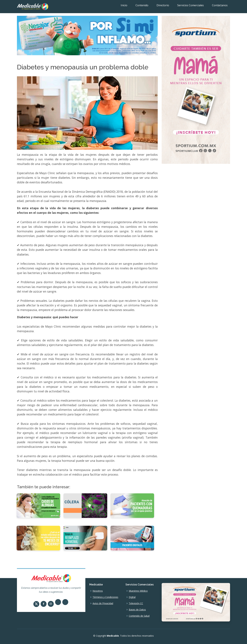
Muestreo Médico (138, 591)
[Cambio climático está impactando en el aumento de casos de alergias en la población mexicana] (38, 505)
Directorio (163, 5)
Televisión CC (136, 603)
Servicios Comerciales (191, 5)
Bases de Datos (137, 610)
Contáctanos (220, 5)
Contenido (142, 5)
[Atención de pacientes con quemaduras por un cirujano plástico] (132, 505)
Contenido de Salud (139, 616)
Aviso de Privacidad (103, 603)
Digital (132, 597)
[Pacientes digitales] (132, 538)
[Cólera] (85, 505)
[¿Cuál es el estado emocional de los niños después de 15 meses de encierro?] (38, 538)
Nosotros (98, 591)
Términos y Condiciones (105, 597)
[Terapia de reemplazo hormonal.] (85, 538)
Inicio (124, 5)
